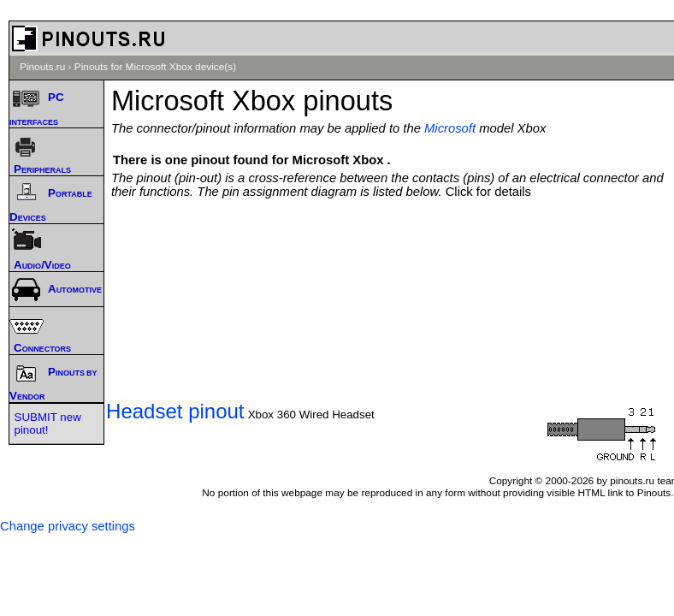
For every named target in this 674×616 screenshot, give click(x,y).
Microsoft (450, 128)
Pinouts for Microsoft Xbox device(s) (155, 67)
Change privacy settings (68, 526)
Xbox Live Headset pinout (127, 411)
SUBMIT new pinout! (48, 423)
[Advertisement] (397, 250)
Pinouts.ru (42, 67)
